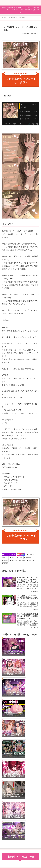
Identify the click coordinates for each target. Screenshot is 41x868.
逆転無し (30, 554)
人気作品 (21, 554)
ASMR (5, 564)
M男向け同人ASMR (9, 554)
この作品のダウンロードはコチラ (21, 78)
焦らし (5, 557)
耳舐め (5, 561)
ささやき (31, 561)
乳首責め (22, 561)
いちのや (13, 561)
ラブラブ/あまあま (16, 557)
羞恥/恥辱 (28, 557)
